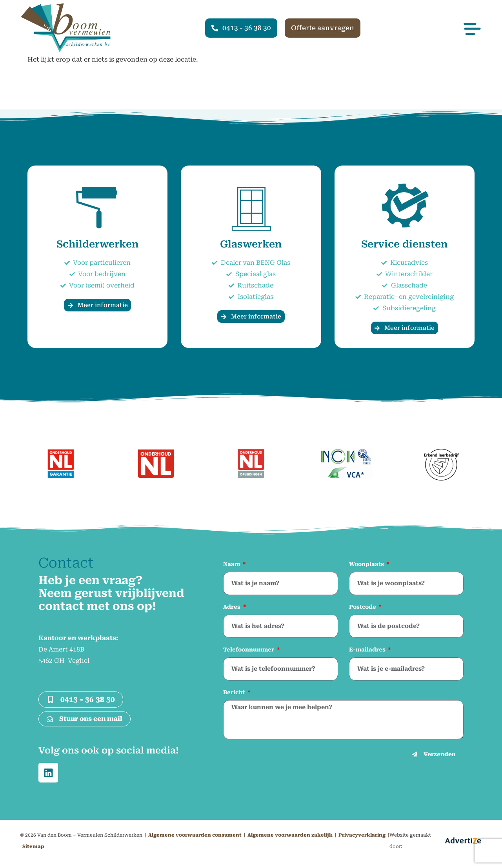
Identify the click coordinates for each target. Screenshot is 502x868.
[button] (421, 24)
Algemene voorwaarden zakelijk (290, 835)
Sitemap (33, 846)
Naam (232, 564)
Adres (233, 607)
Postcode (363, 607)
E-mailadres (368, 650)
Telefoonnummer (249, 650)
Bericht (235, 692)
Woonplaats (367, 564)
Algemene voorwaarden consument (195, 835)
